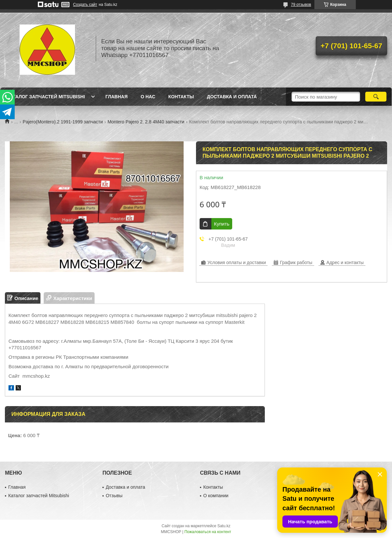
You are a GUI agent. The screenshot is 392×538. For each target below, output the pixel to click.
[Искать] (376, 97)
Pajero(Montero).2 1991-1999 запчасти (63, 122)
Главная (116, 97)
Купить (222, 224)
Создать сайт (85, 5)
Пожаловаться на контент (208, 532)
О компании (216, 496)
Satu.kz (224, 526)
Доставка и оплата (232, 97)
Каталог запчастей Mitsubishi (46, 97)
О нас (148, 97)
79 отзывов (301, 5)
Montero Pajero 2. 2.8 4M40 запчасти (146, 122)
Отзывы (114, 496)
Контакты (181, 97)
